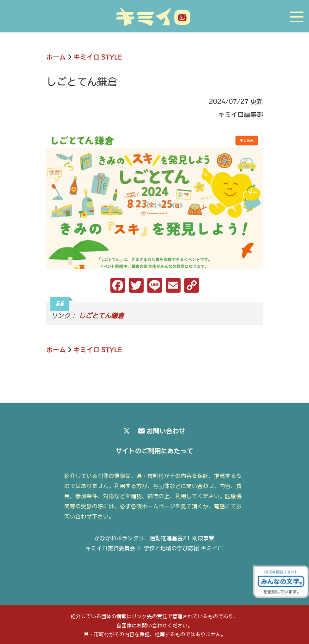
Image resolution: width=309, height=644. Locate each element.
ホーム (56, 57)
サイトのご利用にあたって (154, 451)
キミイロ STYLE (98, 57)
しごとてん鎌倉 (101, 316)
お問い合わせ (166, 431)
